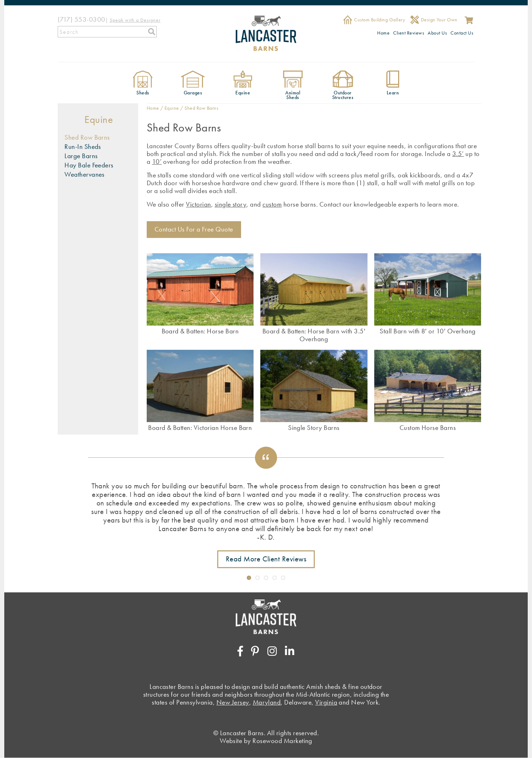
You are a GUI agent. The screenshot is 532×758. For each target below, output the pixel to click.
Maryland (267, 702)
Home (383, 33)
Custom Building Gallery (379, 20)
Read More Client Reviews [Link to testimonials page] (266, 559)
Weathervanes (85, 174)
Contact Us (462, 33)
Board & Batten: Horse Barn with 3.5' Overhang (314, 335)
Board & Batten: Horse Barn (200, 331)
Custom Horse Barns (428, 427)
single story (231, 204)
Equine (243, 93)
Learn (393, 93)
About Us (437, 33)
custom (272, 204)
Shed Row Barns (87, 137)
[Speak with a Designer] (135, 19)
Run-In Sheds (83, 147)
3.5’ (458, 154)
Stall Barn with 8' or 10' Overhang (427, 331)
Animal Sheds (293, 95)
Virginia (326, 702)
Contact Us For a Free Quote (194, 229)
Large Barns (81, 156)
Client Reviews (409, 33)
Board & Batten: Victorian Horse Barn (200, 427)
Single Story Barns (314, 427)
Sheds (143, 93)
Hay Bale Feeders (89, 165)
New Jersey (233, 702)
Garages (193, 93)
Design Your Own (439, 20)
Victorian (198, 204)
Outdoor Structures (343, 95)
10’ (157, 162)
